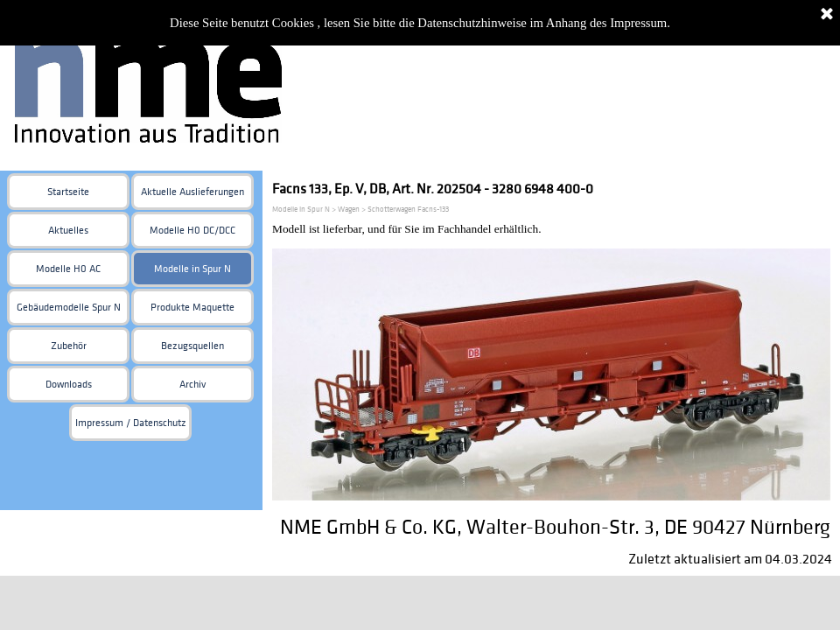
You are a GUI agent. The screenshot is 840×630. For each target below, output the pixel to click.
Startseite (68, 192)
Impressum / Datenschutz (131, 423)
